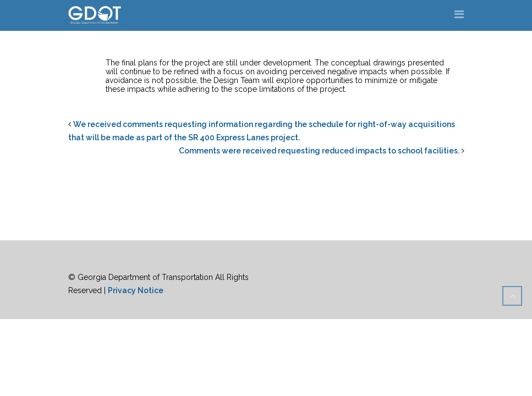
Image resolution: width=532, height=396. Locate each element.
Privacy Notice (136, 290)
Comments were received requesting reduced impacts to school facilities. (319, 151)
